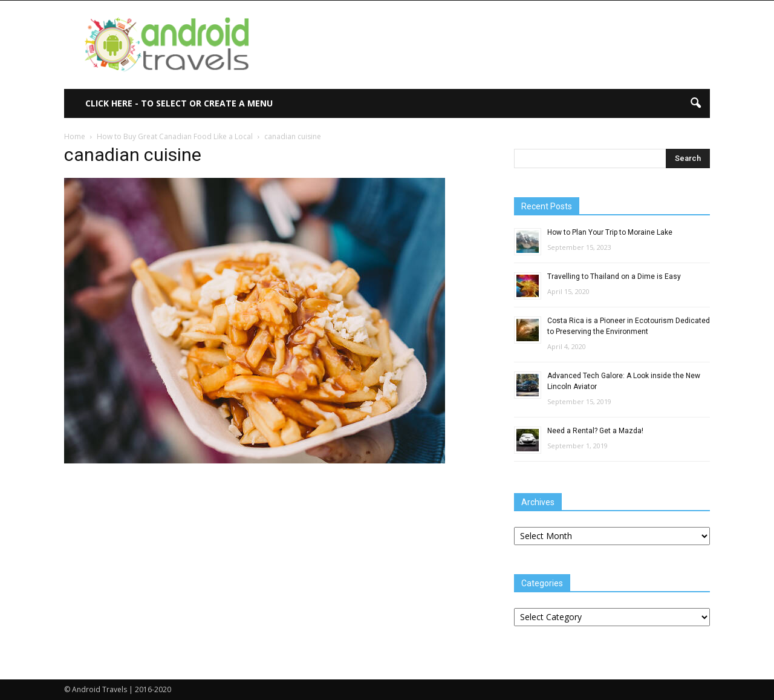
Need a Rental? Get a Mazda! (595, 431)
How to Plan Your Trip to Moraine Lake (610, 232)
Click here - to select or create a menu (179, 103)
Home (75, 136)
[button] (695, 103)
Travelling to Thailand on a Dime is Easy (614, 276)
